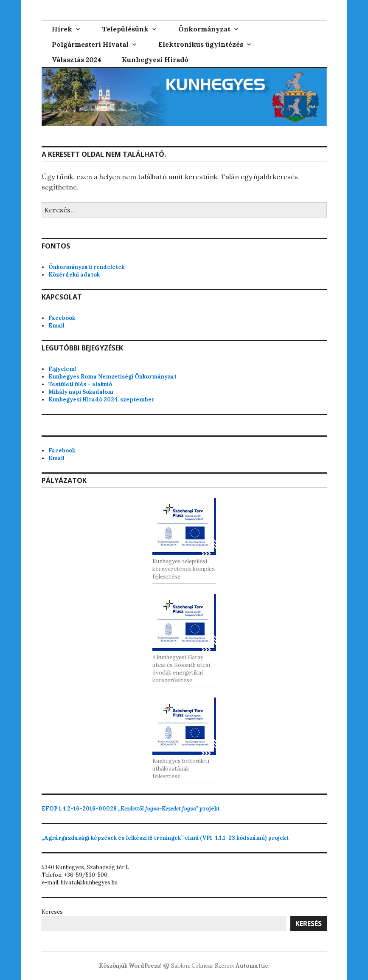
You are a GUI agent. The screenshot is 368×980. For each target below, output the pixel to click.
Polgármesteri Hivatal (90, 44)
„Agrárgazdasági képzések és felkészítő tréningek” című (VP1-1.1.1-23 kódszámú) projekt (165, 838)
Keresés (52, 912)
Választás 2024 (77, 59)
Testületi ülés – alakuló (80, 384)
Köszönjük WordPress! (130, 966)
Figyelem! (62, 369)
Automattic (252, 966)
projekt (131, 809)
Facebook (62, 318)
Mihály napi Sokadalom (81, 392)
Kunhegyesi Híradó (155, 59)
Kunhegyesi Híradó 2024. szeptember (101, 400)
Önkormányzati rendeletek (86, 267)
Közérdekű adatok (74, 275)
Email (56, 326)
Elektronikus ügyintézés (201, 44)
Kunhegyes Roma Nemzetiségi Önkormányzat (112, 377)
